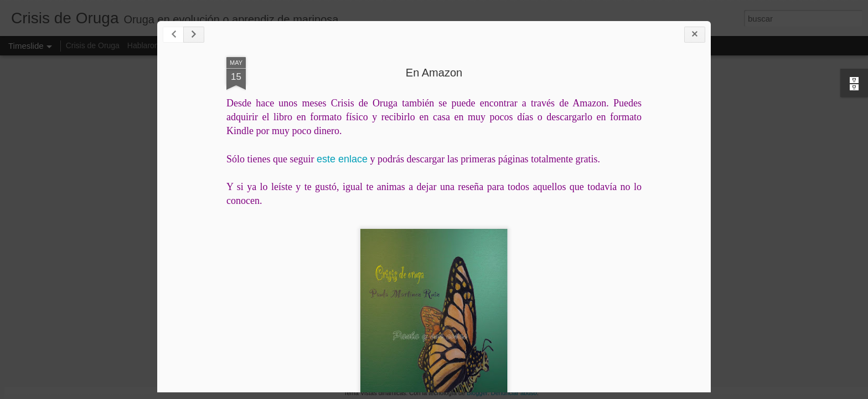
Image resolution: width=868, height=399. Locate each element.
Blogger (477, 393)
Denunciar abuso (514, 393)
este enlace (342, 159)
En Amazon (434, 73)
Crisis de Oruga (93, 45)
